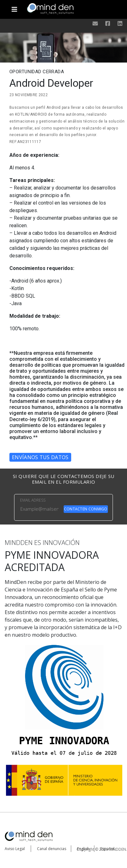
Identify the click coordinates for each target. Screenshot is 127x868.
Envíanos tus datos (40, 457)
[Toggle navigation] (15, 7)
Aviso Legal (15, 849)
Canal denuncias (52, 849)
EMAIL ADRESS (33, 500)
